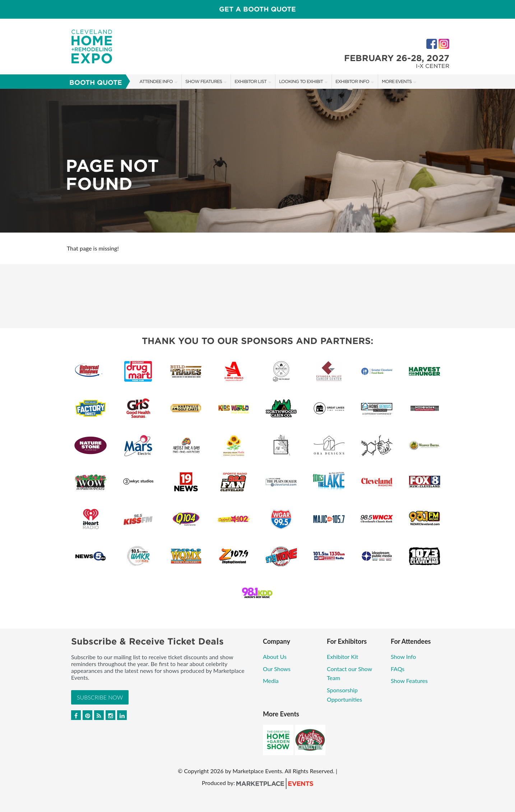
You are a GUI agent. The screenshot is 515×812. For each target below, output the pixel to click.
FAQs (398, 669)
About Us (275, 657)
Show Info (403, 657)
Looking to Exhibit (301, 81)
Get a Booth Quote (257, 9)
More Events (397, 81)
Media (271, 681)
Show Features (204, 81)
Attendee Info (156, 81)
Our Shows (277, 669)
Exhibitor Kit (342, 657)
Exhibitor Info (352, 81)
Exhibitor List (250, 81)
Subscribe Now (100, 697)
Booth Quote (96, 82)
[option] (257, 161)
